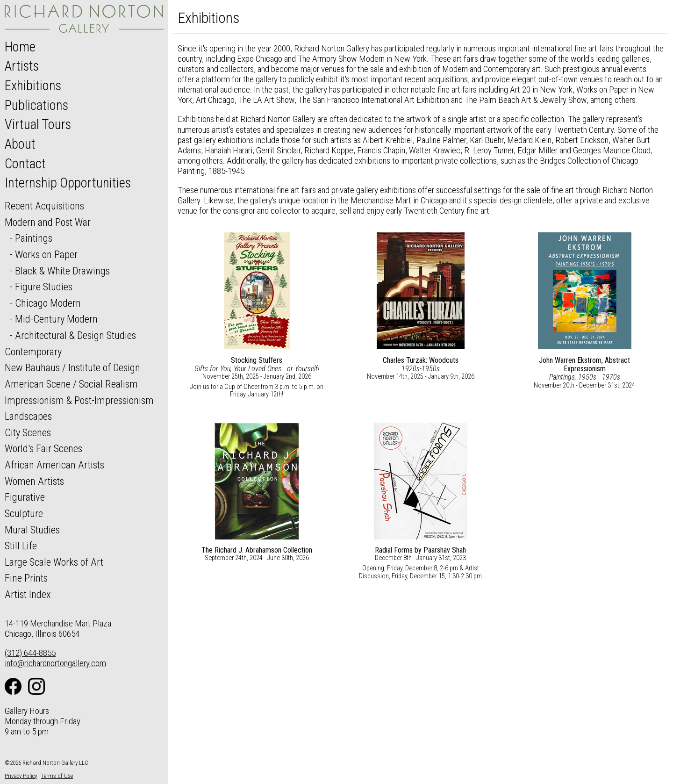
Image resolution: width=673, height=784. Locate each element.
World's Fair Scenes (43, 448)
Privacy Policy (21, 776)
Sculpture (24, 513)
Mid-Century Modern (56, 319)
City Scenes (28, 432)
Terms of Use (57, 776)
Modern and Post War (48, 222)
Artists (22, 66)
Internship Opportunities (68, 183)
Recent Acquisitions (44, 206)
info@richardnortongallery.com (55, 663)
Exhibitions (33, 86)
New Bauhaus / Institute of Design (72, 367)
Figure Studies (44, 287)
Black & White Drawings (62, 271)
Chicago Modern (48, 303)
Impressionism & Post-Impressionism (79, 400)
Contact (25, 164)
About (20, 144)
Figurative (25, 497)
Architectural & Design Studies (75, 335)
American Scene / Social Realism (71, 384)
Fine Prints (26, 578)
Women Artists (34, 481)
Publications (36, 105)
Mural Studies (32, 530)
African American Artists (54, 465)
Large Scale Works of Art (54, 562)
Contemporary (33, 352)
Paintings (34, 238)
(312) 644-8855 (30, 653)
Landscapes (28, 416)
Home (20, 47)
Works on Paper (46, 254)
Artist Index (28, 594)
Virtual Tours (38, 124)
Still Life (21, 546)
